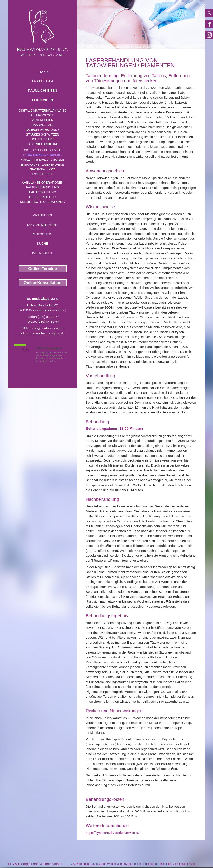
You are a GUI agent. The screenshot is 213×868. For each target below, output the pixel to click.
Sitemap (182, 864)
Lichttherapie (42, 139)
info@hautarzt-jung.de (48, 328)
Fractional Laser (42, 169)
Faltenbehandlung (43, 187)
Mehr (59, 361)
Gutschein (42, 234)
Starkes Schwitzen (43, 134)
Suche (43, 243)
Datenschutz (43, 253)
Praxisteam (43, 81)
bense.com (135, 864)
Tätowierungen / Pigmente (43, 155)
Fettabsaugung (43, 197)
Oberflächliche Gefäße (43, 150)
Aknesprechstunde (42, 130)
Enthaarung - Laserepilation (43, 165)
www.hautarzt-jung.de (49, 333)
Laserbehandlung (43, 144)
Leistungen (43, 100)
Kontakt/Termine (43, 225)
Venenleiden (43, 120)
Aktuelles (43, 215)
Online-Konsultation (43, 283)
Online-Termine (43, 269)
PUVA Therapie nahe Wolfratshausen (35, 864)
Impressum (151, 864)
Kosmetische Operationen (43, 202)
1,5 (24, 351)
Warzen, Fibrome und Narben (43, 160)
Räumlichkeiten (43, 90)
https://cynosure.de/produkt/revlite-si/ (113, 833)
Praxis (43, 72)
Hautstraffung (43, 192)
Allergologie (43, 115)
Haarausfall (42, 125)
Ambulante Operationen (42, 183)
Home (89, 47)
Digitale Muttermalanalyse (43, 110)
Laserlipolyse (43, 174)
